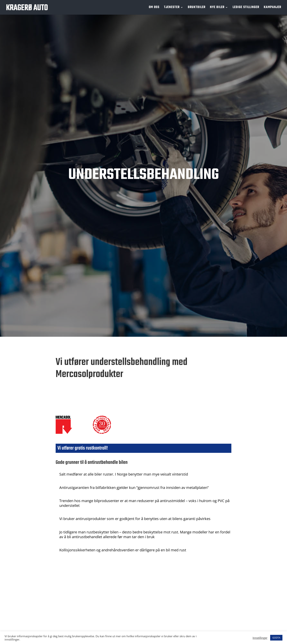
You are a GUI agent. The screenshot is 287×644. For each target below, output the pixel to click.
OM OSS (154, 8)
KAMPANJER (272, 8)
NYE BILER (217, 8)
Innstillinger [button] (260, 638)
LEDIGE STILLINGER (246, 8)
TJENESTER (172, 8)
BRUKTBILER (197, 8)
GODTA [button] (276, 638)
